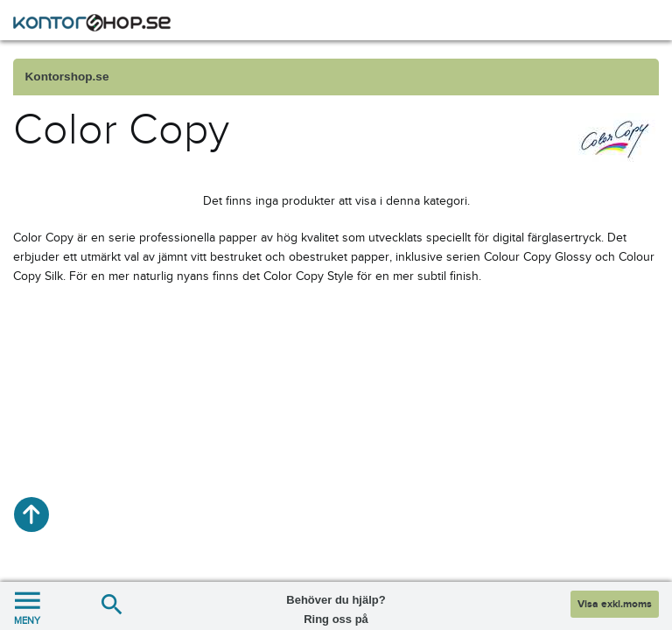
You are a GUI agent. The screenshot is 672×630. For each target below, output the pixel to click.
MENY (27, 606)
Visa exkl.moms (615, 604)
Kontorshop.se (67, 77)
